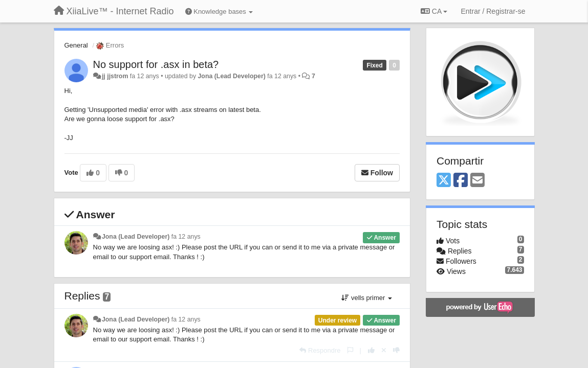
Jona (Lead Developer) (232, 76)
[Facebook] (461, 181)
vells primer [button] (367, 298)
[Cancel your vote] (384, 350)
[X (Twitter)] (444, 181)
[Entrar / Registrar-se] (493, 11)
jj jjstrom (115, 76)
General (76, 45)
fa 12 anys (186, 237)
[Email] (477, 181)
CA (434, 11)
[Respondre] (320, 350)
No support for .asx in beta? (156, 64)
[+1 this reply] (371, 350)
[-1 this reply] (396, 350)
